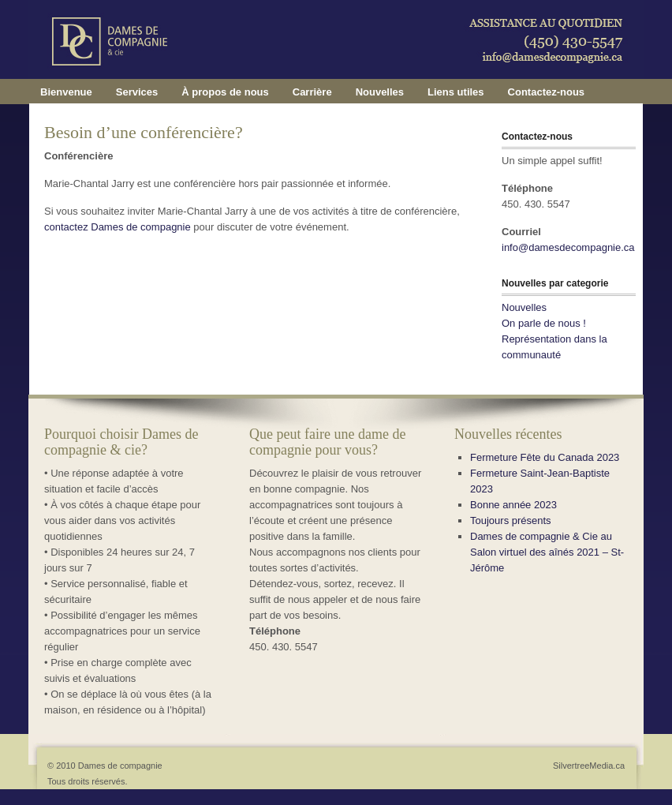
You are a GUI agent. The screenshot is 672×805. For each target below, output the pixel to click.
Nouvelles (380, 92)
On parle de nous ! (544, 323)
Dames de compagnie (352, 59)
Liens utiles (456, 92)
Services (137, 92)
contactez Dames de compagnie (119, 227)
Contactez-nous (547, 92)
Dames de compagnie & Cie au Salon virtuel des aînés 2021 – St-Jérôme (547, 552)
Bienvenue (66, 92)
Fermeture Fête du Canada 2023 (545, 457)
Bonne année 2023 (513, 505)
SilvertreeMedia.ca (589, 766)
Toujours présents (511, 520)
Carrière (312, 92)
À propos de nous (225, 92)
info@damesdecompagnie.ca (568, 247)
